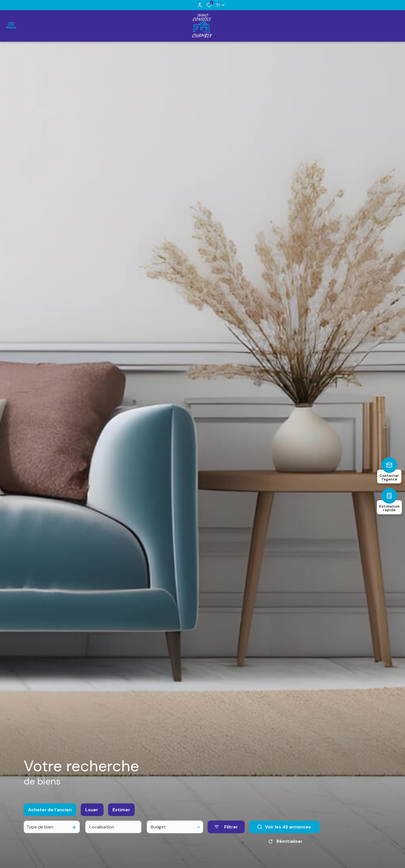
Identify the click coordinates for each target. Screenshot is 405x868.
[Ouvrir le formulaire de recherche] (226, 832)
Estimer (121, 815)
